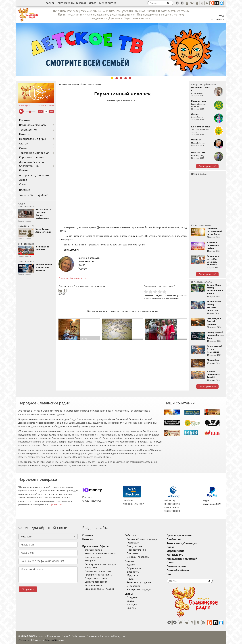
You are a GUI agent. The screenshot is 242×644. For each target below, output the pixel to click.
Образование (139, 568)
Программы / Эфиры (96, 546)
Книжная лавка (93, 585)
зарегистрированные (177, 296)
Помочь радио (199, 174)
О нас (23, 184)
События (135, 536)
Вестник (24, 190)
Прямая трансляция (188, 536)
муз (51, 111)
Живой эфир (24, 106)
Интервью (90, 561)
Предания (137, 597)
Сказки (135, 601)
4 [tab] (126, 78)
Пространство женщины (98, 575)
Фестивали (137, 543)
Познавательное (141, 550)
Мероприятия (108, 3)
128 (40, 111)
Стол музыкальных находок (100, 564)
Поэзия (24, 171)
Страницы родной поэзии (99, 589)
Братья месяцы (93, 557)
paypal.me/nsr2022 (212, 504)
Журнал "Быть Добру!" (33, 196)
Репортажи (91, 568)
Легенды (136, 605)
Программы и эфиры (32, 139)
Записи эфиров (115, 101)
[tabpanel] (121, 50)
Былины (136, 608)
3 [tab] (121, 78)
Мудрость (137, 575)
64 (46, 111)
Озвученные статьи (96, 578)
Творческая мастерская (34, 153)
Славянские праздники (98, 571)
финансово (56, 504)
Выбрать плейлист (45, 106)
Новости (25, 134)
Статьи (24, 144)
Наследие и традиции (144, 590)
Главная (50, 3)
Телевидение (28, 130)
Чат (213, 20)
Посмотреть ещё (208, 166)
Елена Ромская (86, 261)
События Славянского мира (147, 539)
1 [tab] (112, 78)
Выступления (139, 546)
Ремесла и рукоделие (143, 582)
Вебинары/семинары (33, 125)
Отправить (28, 589)
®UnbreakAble (51, 638)
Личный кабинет (186, 570)
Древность (137, 572)
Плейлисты (182, 539)
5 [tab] (130, 78)
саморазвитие (79, 278)
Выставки (137, 553)
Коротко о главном (31, 158)
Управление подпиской (190, 559)
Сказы (23, 148)
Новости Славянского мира (100, 554)
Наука (135, 579)
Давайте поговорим (96, 582)
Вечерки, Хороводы (142, 557)
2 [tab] (117, 78)
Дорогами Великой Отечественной (31, 164)
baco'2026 (24, 638)
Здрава (135, 565)
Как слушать (183, 555)
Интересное (138, 586)
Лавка (93, 3)
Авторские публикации (72, 3)
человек (64, 278)
